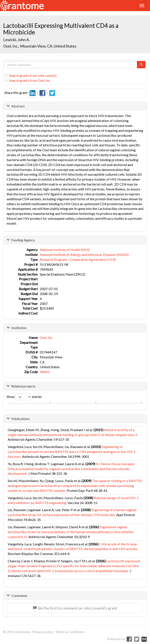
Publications (21, 419)
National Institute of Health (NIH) (65, 250)
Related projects (23, 386)
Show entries (24, 397)
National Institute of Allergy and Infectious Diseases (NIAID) (84, 254)
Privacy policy (43, 632)
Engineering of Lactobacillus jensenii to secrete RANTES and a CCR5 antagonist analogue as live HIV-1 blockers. (72, 452)
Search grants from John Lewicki (30, 75)
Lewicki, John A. (16, 40)
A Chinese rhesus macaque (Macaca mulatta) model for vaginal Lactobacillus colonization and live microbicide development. (71, 469)
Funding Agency (23, 240)
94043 (45, 372)
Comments (19, 596)
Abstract (18, 106)
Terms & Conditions (70, 632)
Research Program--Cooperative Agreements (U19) (78, 259)
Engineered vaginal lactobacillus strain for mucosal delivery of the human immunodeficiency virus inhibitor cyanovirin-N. (71, 532)
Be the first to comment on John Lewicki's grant (75, 608)
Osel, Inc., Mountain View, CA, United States (40, 46)
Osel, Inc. (46, 338)
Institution (19, 328)
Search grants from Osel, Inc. (28, 80)
